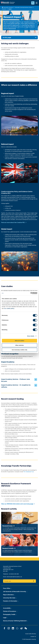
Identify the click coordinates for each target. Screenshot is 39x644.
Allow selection (19, 345)
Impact (10, 9)
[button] (36, 379)
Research (4, 9)
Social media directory (31, 634)
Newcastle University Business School (23, 7)
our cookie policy (9, 308)
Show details (31, 336)
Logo (8, 3)
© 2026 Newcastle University (29, 639)
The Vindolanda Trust (29, 472)
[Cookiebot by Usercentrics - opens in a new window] (30, 293)
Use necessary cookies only (19, 350)
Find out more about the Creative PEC (13, 222)
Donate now (8, 581)
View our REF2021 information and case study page (17, 504)
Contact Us (33, 637)
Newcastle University (8, 7)
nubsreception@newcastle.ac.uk (14, 577)
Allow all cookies (20, 341)
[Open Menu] (37, 3)
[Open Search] (33, 3)
